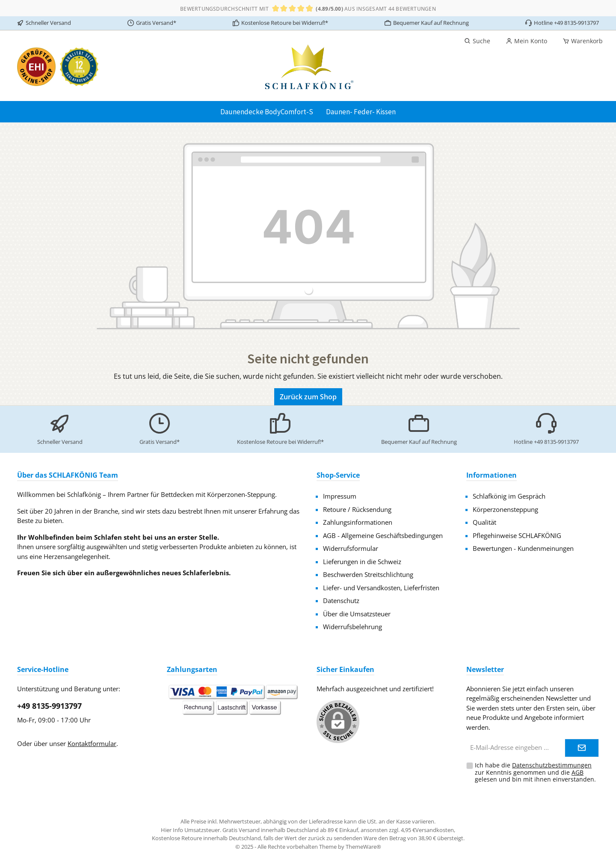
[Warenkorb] (580, 41)
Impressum (340, 496)
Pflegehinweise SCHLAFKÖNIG (517, 535)
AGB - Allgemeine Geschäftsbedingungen (383, 535)
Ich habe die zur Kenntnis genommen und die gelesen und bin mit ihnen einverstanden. (535, 772)
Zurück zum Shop (308, 397)
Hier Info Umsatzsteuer (190, 830)
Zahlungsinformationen (358, 522)
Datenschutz (341, 600)
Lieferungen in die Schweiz (362, 562)
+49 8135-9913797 (49, 706)
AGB (577, 772)
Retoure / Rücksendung (357, 509)
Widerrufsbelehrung (352, 627)
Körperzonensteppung (505, 509)
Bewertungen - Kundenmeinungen (523, 548)
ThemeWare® (363, 847)
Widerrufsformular (351, 548)
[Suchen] (477, 41)
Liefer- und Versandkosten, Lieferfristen (381, 588)
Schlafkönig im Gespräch (509, 496)
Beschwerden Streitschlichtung (368, 574)
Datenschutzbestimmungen (552, 765)
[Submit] (582, 748)
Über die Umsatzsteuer (357, 614)
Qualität (484, 522)
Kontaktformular (92, 743)
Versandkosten (435, 830)
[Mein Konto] (526, 41)
